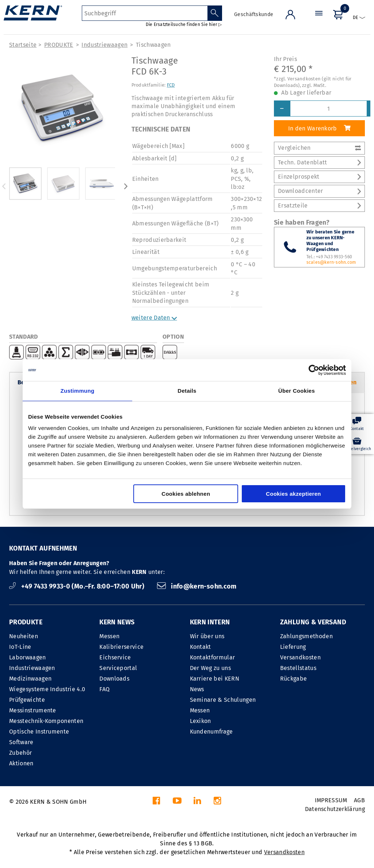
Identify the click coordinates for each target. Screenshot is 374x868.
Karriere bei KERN (215, 679)
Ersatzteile (319, 205)
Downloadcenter (319, 191)
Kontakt (201, 647)
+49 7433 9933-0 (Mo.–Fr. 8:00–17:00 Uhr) (78, 586)
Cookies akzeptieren (293, 494)
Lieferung (293, 647)
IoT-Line (20, 647)
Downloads (114, 679)
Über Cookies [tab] (297, 391)
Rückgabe (294, 679)
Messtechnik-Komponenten (46, 721)
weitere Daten (154, 318)
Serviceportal (118, 668)
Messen (109, 636)
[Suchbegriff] (145, 13)
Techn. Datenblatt (319, 162)
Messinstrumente (33, 710)
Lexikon (201, 721)
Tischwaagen (153, 45)
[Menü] (319, 20)
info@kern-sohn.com (197, 586)
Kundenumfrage (211, 732)
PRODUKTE (59, 45)
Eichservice (115, 657)
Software (21, 742)
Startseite (23, 45)
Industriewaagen (104, 45)
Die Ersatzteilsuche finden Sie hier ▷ (184, 24)
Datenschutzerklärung (335, 809)
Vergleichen (319, 148)
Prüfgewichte (27, 700)
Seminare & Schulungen (223, 700)
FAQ (104, 689)
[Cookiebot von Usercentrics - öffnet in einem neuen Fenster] (314, 370)
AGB (359, 800)
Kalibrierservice (121, 647)
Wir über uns (207, 636)
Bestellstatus (298, 668)
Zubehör (20, 753)
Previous (4, 186)
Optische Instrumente (39, 732)
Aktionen (21, 763)
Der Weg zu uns (210, 668)
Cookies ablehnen (186, 494)
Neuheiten (24, 636)
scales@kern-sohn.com (331, 262)
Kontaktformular (213, 657)
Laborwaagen (28, 657)
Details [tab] (187, 391)
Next (126, 186)
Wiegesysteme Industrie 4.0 (47, 689)
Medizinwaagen (30, 679)
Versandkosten (300, 657)
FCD (171, 85)
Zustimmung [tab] (78, 391)
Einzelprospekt (319, 177)
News (197, 689)
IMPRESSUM (331, 800)
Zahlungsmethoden (306, 636)
